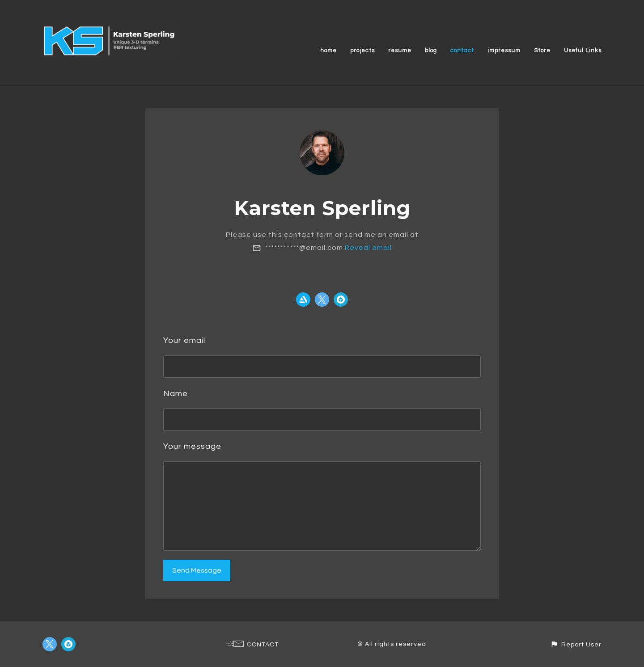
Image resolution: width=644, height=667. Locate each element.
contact (462, 51)
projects (362, 51)
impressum (504, 51)
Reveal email (368, 248)
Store (542, 51)
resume (400, 51)
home (328, 51)
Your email (184, 340)
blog (431, 51)
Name (176, 394)
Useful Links (583, 51)
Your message (192, 446)
